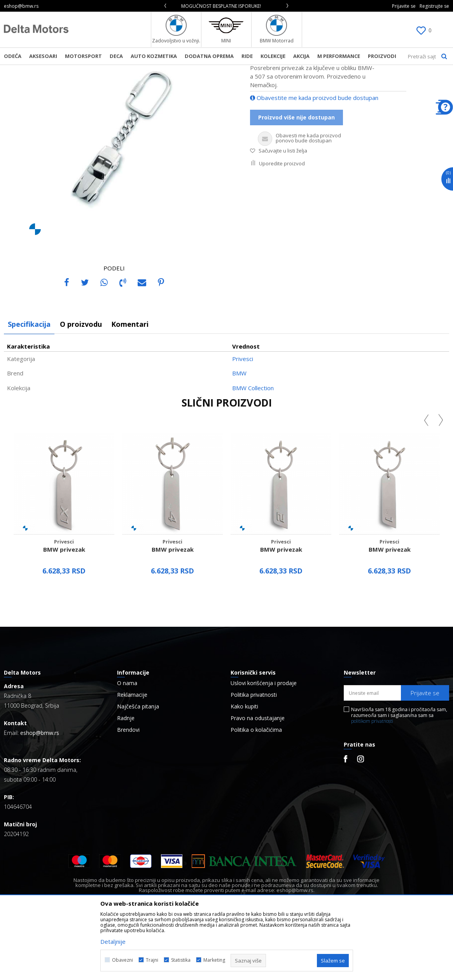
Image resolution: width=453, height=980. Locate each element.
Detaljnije (113, 941)
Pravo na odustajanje (258, 783)
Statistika (181, 960)
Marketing (214, 960)
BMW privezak (64, 614)
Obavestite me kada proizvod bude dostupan (314, 163)
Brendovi (128, 795)
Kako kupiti (244, 771)
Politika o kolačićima (256, 795)
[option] (226, 6)
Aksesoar (112, 70)
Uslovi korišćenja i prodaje (264, 748)
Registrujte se (434, 6)
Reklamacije (132, 760)
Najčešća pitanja (138, 771)
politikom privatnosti (372, 786)
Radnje (126, 783)
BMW (239, 438)
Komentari (130, 389)
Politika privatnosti (254, 760)
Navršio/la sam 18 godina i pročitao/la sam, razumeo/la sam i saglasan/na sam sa (399, 780)
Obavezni (122, 960)
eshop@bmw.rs (40, 798)
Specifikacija (29, 389)
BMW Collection (253, 453)
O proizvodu (81, 389)
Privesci (137, 70)
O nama (127, 748)
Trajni (152, 960)
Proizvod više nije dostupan (296, 182)
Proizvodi (84, 70)
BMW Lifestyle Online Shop (36, 70)
